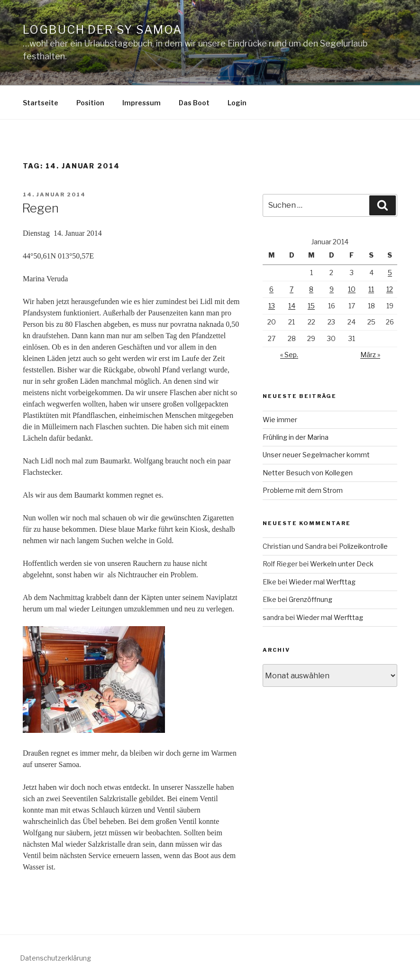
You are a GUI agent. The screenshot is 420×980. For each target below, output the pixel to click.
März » (370, 355)
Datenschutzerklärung (55, 958)
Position (90, 103)
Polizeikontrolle (363, 546)
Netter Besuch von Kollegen (308, 473)
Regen (40, 208)
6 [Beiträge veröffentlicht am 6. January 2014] (271, 289)
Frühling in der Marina (296, 437)
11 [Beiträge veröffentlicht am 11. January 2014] (371, 289)
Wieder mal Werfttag (322, 582)
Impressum (142, 103)
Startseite (41, 103)
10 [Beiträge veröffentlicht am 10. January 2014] (352, 289)
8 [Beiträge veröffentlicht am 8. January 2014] (311, 289)
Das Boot (194, 103)
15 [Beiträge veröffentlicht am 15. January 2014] (311, 306)
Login (237, 103)
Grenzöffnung (310, 599)
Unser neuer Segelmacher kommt (316, 455)
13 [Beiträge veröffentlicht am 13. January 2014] (272, 306)
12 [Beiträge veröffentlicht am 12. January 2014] (390, 289)
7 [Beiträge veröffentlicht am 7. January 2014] (292, 289)
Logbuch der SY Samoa (102, 30)
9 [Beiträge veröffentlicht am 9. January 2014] (332, 289)
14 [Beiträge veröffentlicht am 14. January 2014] (292, 306)
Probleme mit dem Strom (303, 490)
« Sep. (289, 355)
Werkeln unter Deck (342, 564)
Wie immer (280, 420)
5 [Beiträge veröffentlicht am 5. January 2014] (390, 273)
